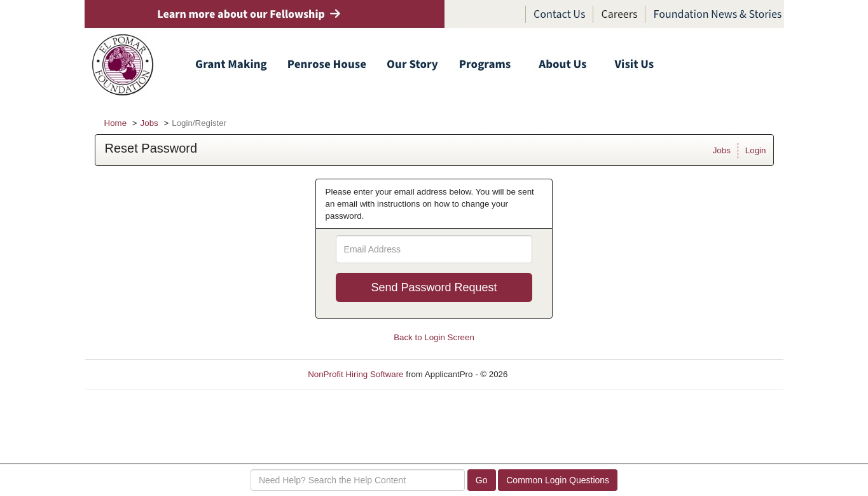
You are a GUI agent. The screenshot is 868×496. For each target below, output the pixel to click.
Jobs (149, 123)
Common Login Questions (558, 480)
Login (756, 150)
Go (482, 480)
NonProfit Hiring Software (355, 374)
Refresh (545, 374)
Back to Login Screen (434, 337)
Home (116, 123)
